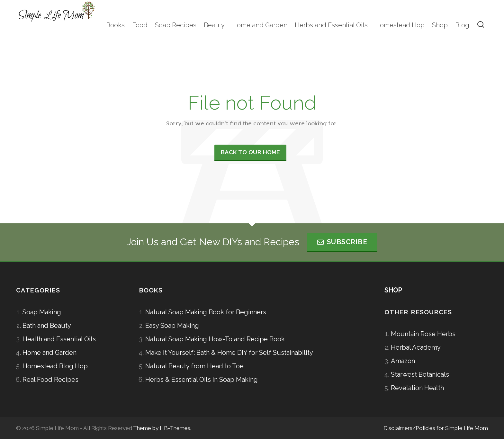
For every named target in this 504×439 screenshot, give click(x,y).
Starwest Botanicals (420, 374)
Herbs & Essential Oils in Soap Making (202, 380)
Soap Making (42, 312)
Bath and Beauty (47, 326)
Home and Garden (50, 353)
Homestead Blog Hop (55, 366)
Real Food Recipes (50, 380)
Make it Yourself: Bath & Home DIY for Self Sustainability (229, 353)
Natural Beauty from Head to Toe (194, 366)
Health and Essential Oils (59, 339)
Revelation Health (417, 388)
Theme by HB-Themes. (162, 428)
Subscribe (342, 242)
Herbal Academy (416, 347)
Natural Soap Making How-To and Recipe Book (215, 339)
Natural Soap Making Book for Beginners (206, 312)
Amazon (403, 361)
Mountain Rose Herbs (423, 334)
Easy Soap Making (172, 326)
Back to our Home (250, 152)
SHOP (393, 290)
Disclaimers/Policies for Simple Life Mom (436, 428)
